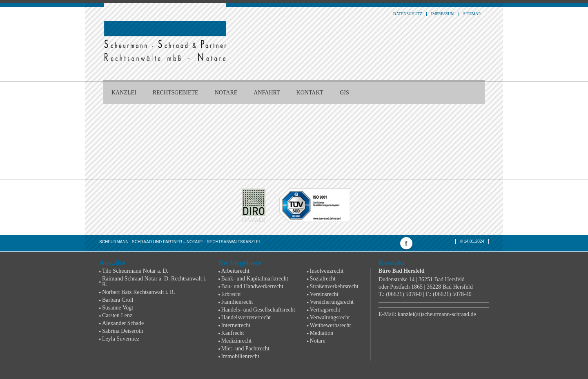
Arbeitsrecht (235, 271)
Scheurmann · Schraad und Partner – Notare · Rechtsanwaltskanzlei (179, 242)
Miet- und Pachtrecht (245, 349)
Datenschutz (408, 14)
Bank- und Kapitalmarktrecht (255, 279)
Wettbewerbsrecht (331, 325)
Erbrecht (231, 294)
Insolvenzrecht (327, 271)
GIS (344, 93)
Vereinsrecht (324, 294)
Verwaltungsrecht (330, 317)
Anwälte (112, 263)
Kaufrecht (233, 333)
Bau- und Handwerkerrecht (252, 286)
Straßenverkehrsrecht (334, 286)
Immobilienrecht (240, 356)
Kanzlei (124, 93)
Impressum (443, 14)
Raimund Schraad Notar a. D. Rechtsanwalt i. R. (154, 281)
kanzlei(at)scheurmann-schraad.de (437, 314)
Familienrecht (237, 302)
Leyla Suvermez (121, 339)
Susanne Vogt (118, 308)
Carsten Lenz (117, 315)
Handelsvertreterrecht (246, 317)
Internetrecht (236, 325)
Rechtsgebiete (176, 93)
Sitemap (472, 14)
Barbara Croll (118, 300)
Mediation (322, 333)
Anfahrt (267, 93)
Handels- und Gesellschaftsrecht (258, 310)
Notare (226, 93)
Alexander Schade (123, 323)
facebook (406, 243)
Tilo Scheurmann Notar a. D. (135, 271)
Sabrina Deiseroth (123, 331)
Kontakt (310, 93)
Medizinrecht (237, 341)
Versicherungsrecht (332, 302)
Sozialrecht (323, 279)
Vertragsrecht (325, 310)
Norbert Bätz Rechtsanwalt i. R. (139, 292)
